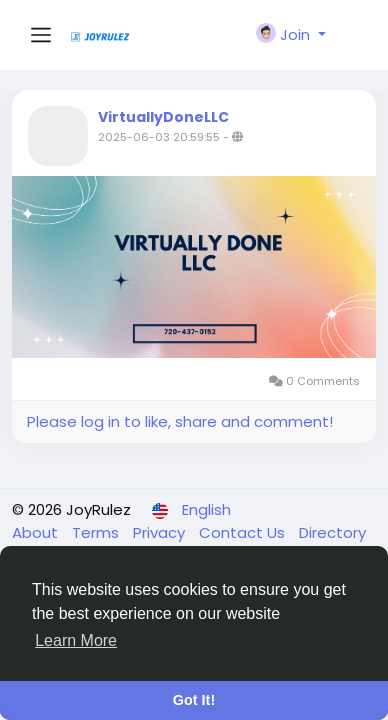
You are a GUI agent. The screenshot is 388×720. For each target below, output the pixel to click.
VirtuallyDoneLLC (163, 117)
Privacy (161, 532)
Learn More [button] (76, 640)
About (37, 532)
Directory (332, 532)
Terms (97, 532)
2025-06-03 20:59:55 (159, 137)
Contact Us (244, 532)
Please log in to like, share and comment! (180, 421)
